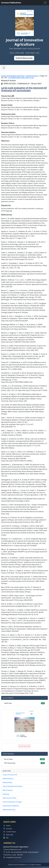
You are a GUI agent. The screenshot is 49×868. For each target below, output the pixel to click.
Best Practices (8, 790)
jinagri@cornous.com (14, 857)
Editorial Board (8, 779)
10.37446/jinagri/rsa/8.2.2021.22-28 (21, 78)
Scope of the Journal (10, 775)
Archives (8, 829)
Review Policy (7, 782)
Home (7, 826)
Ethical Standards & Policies (12, 786)
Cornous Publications (11, 3)
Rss (6, 838)
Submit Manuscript (24, 58)
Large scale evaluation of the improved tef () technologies (24, 89)
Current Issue (10, 832)
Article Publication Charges (12, 802)
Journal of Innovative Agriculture (13, 76)
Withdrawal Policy (9, 810)
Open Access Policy (10, 798)
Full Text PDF (24, 746)
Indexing (6, 794)
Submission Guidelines (11, 806)
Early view (8, 835)
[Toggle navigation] (45, 3)
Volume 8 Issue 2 (32, 76)
